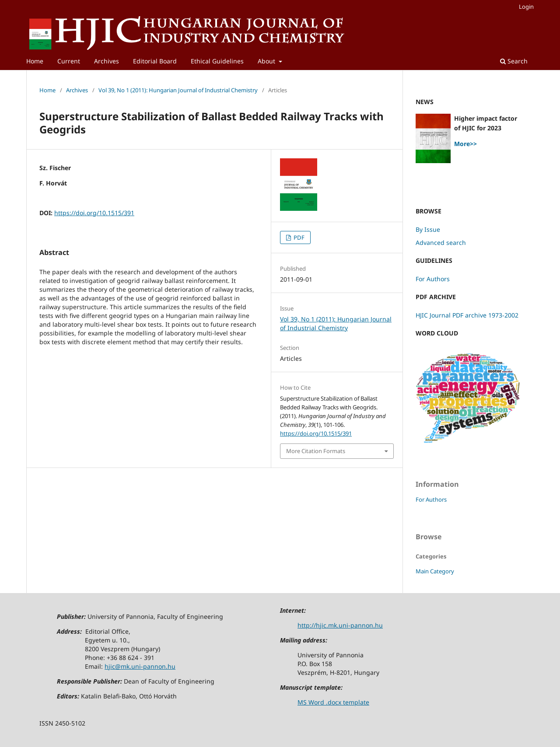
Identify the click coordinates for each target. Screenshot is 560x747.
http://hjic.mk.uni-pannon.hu (340, 625)
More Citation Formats (316, 451)
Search (514, 61)
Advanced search (441, 243)
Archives (107, 61)
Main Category (435, 571)
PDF (298, 237)
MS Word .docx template (333, 702)
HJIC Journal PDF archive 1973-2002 (467, 315)
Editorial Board (155, 61)
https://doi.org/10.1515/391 (94, 213)
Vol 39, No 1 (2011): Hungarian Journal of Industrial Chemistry (178, 90)
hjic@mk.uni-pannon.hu (140, 666)
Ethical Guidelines (217, 61)
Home (35, 61)
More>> (465, 144)
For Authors (433, 279)
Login (526, 7)
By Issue (428, 229)
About (267, 61)
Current (69, 61)
